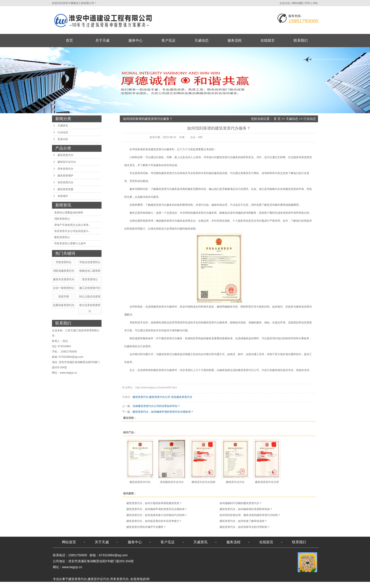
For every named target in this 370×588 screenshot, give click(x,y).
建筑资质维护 (65, 176)
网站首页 (69, 542)
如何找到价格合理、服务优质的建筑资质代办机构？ (250, 515)
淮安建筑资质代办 (182, 397)
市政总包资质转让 (90, 262)
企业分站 (285, 3)
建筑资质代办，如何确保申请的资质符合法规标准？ (163, 412)
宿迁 (96, 585)
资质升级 (64, 297)
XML (315, 3)
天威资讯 (63, 126)
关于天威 (102, 40)
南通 (110, 585)
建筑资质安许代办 (140, 482)
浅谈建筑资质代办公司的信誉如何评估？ (156, 406)
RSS (308, 3)
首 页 (277, 119)
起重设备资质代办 (64, 305)
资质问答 (63, 139)
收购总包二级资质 (90, 271)
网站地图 (298, 3)
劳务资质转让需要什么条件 (70, 243)
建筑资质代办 (65, 155)
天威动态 (202, 40)
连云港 (132, 585)
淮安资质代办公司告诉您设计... (72, 231)
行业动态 (63, 132)
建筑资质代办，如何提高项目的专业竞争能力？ (154, 521)
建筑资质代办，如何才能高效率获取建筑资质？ (154, 503)
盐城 (103, 585)
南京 (124, 585)
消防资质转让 (62, 219)
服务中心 (135, 40)
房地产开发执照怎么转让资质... (72, 225)
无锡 (148, 585)
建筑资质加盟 (65, 189)
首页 (69, 40)
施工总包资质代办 (90, 288)
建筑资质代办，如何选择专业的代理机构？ (245, 527)
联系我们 (301, 40)
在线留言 (268, 40)
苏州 (155, 585)
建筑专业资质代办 (64, 279)
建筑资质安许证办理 (267, 482)
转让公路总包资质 (90, 297)
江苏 (89, 585)
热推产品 (59, 585)
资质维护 (63, 196)
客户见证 (168, 40)
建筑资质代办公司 (160, 397)
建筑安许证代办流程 (203, 482)
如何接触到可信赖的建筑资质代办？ (241, 503)
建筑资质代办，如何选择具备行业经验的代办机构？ (157, 515)
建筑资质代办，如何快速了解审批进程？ (243, 521)
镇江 (141, 585)
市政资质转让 (64, 262)
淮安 (117, 585)
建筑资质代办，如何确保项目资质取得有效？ (246, 509)
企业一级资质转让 (64, 288)
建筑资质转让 (62, 237)
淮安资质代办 (65, 182)
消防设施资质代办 (64, 271)
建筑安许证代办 (67, 162)
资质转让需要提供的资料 (69, 213)
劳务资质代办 (65, 169)
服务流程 (235, 40)
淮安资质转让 (90, 279)
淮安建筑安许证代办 (172, 482)
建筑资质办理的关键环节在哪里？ (146, 527)
